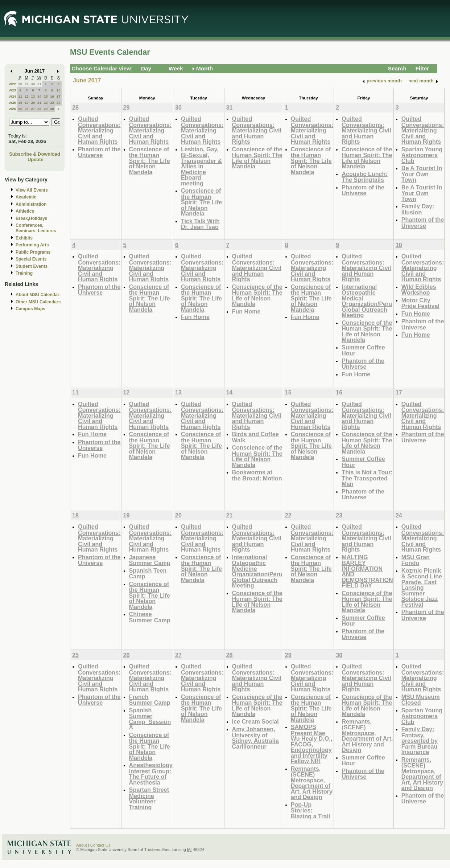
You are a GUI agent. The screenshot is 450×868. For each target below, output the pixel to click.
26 (27, 109)
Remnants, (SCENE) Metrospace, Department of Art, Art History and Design (312, 783)
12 (27, 96)
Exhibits (24, 238)
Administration (31, 204)
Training (24, 273)
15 (46, 96)
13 (33, 96)
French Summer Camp (150, 700)
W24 (12, 96)
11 (20, 96)
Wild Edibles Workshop (419, 290)
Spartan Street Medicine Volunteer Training (149, 798)
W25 (12, 103)
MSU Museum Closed (421, 700)
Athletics (25, 211)
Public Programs (33, 252)
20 (33, 103)
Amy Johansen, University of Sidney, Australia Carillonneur (255, 738)
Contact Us (100, 845)
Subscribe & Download (35, 154)
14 (39, 96)
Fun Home (195, 317)
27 (33, 109)
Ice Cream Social (255, 721)
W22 (12, 84)
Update (36, 159)
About (82, 845)
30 (33, 84)
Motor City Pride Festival (420, 303)
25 (20, 109)
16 (52, 96)
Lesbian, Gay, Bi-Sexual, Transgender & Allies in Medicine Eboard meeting (201, 166)
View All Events (32, 190)
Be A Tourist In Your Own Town (422, 174)
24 (59, 103)
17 (59, 96)
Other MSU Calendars (38, 302)
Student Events (32, 266)
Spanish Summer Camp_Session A (150, 719)
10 (59, 90)
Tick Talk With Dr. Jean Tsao (200, 224)
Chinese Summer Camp (150, 617)
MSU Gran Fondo (416, 560)
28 (20, 84)
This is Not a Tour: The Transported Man (367, 478)
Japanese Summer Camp (150, 560)
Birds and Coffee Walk (255, 437)
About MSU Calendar (37, 295)
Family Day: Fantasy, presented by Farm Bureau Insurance (420, 740)
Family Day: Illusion (418, 209)
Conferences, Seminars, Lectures (36, 228)
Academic (26, 197)
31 (39, 84)
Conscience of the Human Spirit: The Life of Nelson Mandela (150, 161)
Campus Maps (30, 309)
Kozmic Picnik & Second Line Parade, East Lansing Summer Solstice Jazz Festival (422, 587)
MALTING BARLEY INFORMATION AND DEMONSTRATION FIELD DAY (367, 571)
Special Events (31, 259)
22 (46, 103)
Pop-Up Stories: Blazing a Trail (311, 810)
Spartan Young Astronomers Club (422, 155)
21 (39, 103)
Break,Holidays (32, 218)
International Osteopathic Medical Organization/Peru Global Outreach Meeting (367, 301)
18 (20, 103)
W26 (12, 109)
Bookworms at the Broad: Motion (257, 475)
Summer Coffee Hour (363, 350)
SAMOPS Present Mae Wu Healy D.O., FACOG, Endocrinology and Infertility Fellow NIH (312, 744)
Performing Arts (32, 245)
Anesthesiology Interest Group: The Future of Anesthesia (151, 774)
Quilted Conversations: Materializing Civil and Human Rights (99, 130)
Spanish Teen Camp (148, 574)
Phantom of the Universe (99, 152)
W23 (12, 90)
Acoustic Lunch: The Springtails (365, 177)
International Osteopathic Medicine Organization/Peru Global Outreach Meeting (257, 571)
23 (52, 103)
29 (27, 84)
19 (27, 103)
